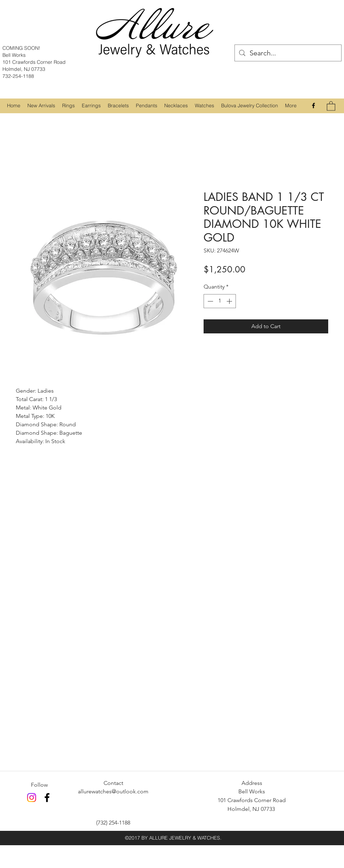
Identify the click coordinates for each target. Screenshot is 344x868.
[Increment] (230, 301)
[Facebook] (313, 106)
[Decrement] (210, 301)
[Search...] (288, 53)
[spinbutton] (220, 301)
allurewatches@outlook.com (113, 791)
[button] (68, 106)
